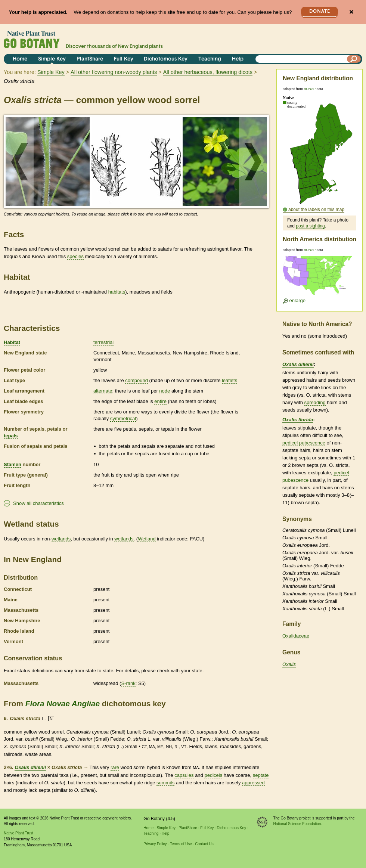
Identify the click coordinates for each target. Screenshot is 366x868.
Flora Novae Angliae (63, 703)
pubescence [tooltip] (312, 443)
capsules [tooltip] (184, 775)
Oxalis (289, 664)
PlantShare (90, 59)
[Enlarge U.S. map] (319, 278)
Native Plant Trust (18, 833)
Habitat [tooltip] (12, 342)
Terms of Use (181, 844)
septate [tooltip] (261, 775)
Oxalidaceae (296, 636)
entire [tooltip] (160, 401)
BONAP (310, 89)
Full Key (124, 59)
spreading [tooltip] (315, 402)
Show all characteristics (38, 503)
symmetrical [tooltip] (123, 418)
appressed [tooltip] (253, 783)
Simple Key (52, 59)
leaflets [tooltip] (229, 380)
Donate (320, 11)
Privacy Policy (155, 844)
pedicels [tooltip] (213, 775)
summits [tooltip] (165, 783)
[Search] (354, 59)
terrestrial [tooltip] (103, 342)
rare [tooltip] (115, 767)
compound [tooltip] (137, 380)
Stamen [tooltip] (13, 464)
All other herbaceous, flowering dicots (208, 72)
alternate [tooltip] (103, 391)
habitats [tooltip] (117, 292)
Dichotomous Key (166, 59)
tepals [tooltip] (11, 436)
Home (20, 59)
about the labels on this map (316, 210)
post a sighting (310, 226)
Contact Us (204, 844)
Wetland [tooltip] (147, 539)
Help (238, 59)
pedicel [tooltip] (290, 443)
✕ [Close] (351, 12)
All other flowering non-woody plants (114, 72)
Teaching (210, 59)
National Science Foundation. (298, 824)
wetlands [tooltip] (61, 539)
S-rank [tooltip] (128, 683)
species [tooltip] (75, 256)
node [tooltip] (165, 391)
